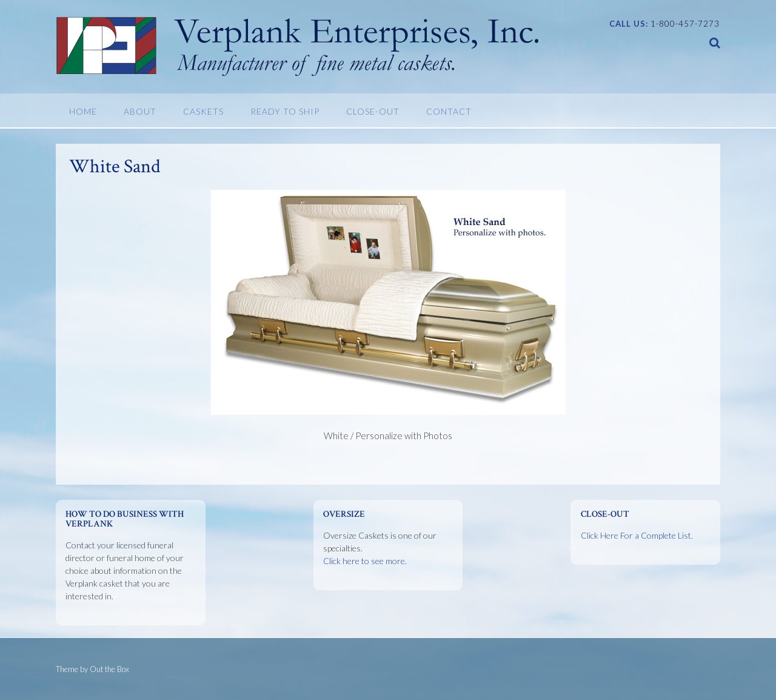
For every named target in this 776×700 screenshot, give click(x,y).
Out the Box (109, 669)
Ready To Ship (285, 111)
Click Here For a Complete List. (637, 535)
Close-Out (373, 111)
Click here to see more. (365, 561)
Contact (449, 111)
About (140, 111)
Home (83, 111)
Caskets (203, 111)
